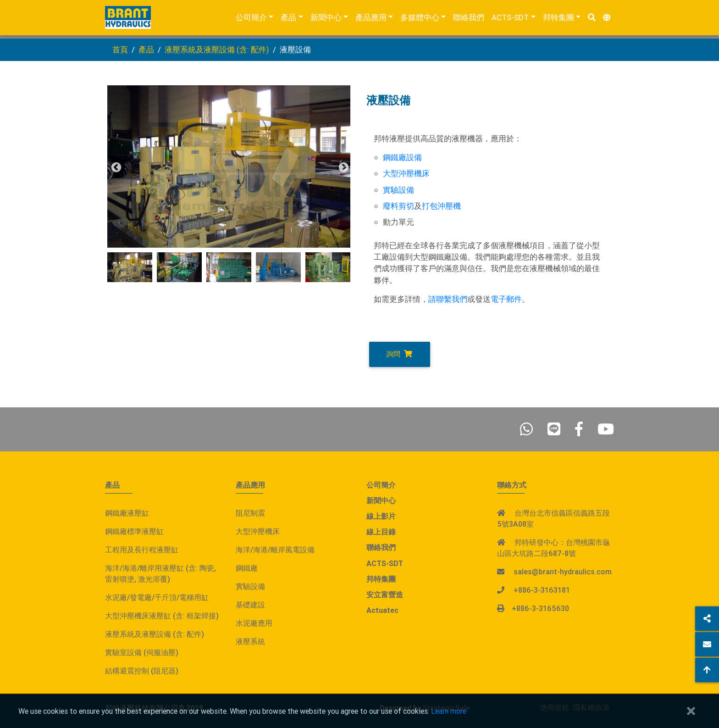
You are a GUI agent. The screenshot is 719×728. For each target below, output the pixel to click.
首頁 (120, 50)
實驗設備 (398, 190)
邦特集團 (559, 19)
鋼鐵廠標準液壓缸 (134, 531)
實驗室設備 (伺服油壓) (142, 652)
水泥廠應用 (254, 623)
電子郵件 (506, 299)
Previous (115, 167)
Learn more (449, 711)
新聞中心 (326, 19)
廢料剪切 (398, 206)
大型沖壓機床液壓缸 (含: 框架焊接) (162, 616)
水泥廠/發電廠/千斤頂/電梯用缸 (157, 597)
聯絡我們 (469, 19)
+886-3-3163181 (542, 590)
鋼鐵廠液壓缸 (127, 513)
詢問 (399, 354)
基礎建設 (250, 605)
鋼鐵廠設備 (402, 157)
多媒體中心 (420, 19)
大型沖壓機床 (406, 173)
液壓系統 (250, 641)
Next (343, 167)
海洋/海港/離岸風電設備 (275, 550)
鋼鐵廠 (247, 568)
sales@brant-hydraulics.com (563, 572)
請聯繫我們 (448, 299)
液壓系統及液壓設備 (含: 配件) (217, 50)
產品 (288, 19)
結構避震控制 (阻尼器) (142, 671)
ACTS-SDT (510, 19)
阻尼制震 (250, 513)
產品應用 (371, 19)
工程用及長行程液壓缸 (142, 550)
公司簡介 (251, 19)
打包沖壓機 (441, 206)
